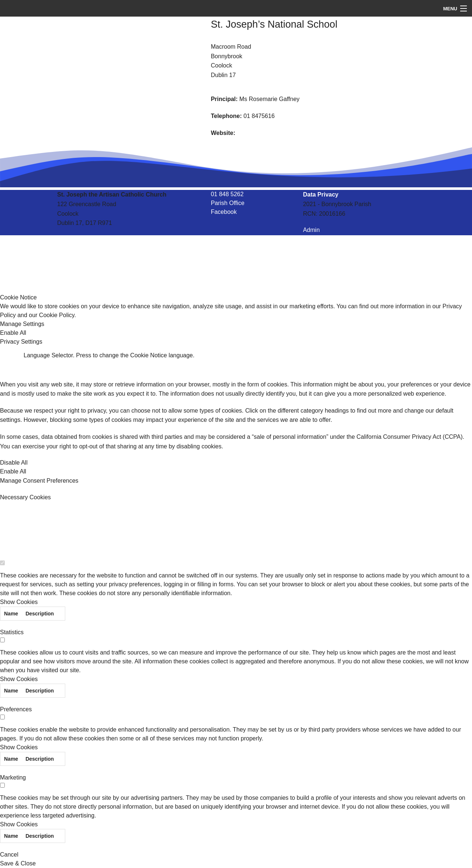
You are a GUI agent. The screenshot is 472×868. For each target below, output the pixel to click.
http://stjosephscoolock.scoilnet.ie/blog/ (288, 133)
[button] (236, 324)
